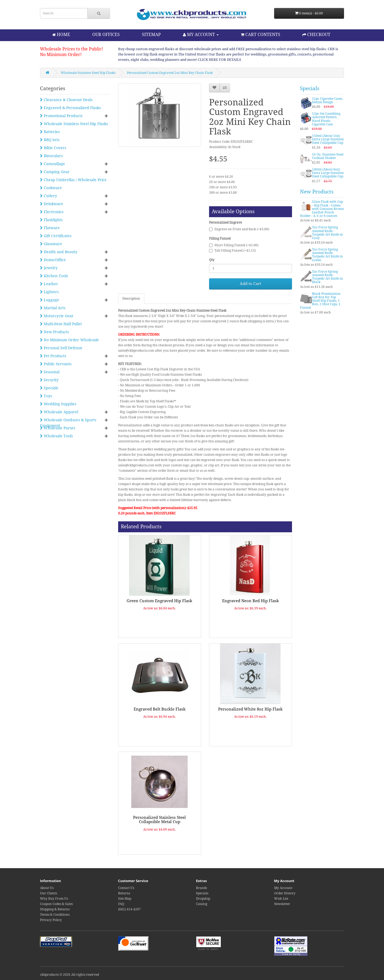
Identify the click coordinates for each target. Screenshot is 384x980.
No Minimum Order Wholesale (69, 340)
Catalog (202, 904)
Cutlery (49, 196)
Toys (46, 396)
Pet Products (53, 356)
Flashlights (51, 220)
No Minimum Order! (61, 55)
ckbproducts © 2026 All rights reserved (69, 975)
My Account (283, 888)
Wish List (281, 899)
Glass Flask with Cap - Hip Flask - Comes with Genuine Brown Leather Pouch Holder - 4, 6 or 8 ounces (322, 209)
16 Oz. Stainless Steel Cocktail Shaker (328, 156)
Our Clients (49, 893)
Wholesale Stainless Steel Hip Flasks (88, 73)
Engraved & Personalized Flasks (70, 108)
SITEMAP (151, 35)
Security (49, 380)
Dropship (203, 899)
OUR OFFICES (106, 35)
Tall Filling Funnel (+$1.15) (232, 251)
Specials (49, 388)
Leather (49, 284)
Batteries (50, 132)
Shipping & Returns (55, 909)
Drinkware (52, 204)
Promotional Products (61, 116)
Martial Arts (53, 308)
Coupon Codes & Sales (56, 904)
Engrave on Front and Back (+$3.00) (239, 229)
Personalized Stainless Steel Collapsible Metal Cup (159, 820)
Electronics (52, 212)
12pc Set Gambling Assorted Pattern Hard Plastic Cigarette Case (326, 119)
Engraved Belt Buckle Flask (160, 709)
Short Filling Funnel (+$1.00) (234, 245)
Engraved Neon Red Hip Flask (251, 601)
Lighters (49, 292)
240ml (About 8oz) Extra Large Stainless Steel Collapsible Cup (328, 173)
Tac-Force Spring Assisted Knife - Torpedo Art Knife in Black (327, 277)
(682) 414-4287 (129, 909)
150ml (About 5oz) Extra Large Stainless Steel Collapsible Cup (328, 139)
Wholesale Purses (58, 428)
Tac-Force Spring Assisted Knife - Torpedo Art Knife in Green (327, 255)
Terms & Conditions (55, 915)
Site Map (125, 899)
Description (131, 299)
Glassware (51, 244)
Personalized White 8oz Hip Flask (250, 709)
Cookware (51, 188)
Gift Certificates (56, 236)
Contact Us (126, 888)
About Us (47, 888)
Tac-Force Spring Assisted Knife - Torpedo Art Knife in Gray (327, 233)
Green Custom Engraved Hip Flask (159, 601)
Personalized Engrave (225, 223)
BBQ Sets (50, 140)
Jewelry (49, 268)
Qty (212, 260)
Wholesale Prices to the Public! (71, 49)
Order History (285, 893)
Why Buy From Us (54, 899)
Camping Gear (55, 172)
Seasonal (50, 372)
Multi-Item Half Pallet (61, 324)
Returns (124, 893)
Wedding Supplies (58, 404)
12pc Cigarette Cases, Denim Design (327, 100)
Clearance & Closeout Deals (66, 100)
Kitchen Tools (54, 276)
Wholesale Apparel (59, 412)
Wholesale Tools (56, 436)
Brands (201, 888)
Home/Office (53, 260)
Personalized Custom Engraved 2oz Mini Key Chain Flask (170, 73)
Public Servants (56, 364)
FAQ (121, 904)
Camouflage (53, 164)
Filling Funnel (220, 239)
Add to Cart (250, 284)
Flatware (50, 228)
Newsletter (282, 904)
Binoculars (51, 156)
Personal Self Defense (61, 348)
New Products (54, 332)
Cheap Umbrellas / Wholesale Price (73, 180)
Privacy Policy (51, 920)
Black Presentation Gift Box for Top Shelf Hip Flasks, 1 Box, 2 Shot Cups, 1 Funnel (320, 301)
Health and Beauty (59, 252)
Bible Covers (53, 148)
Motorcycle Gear (57, 316)
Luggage (50, 300)
